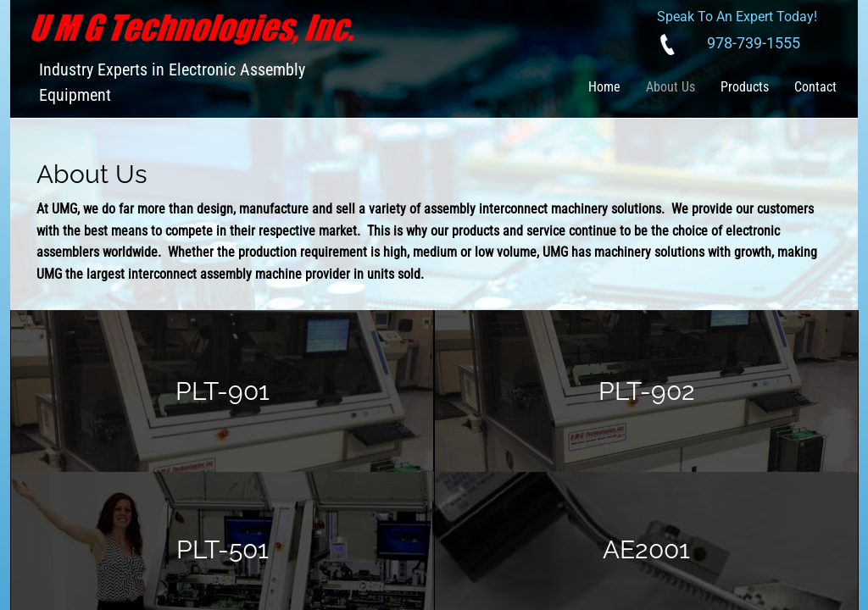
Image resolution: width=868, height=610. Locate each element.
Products (745, 87)
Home (604, 87)
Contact (815, 87)
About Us (670, 87)
